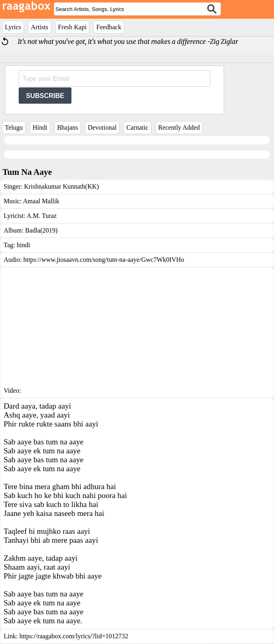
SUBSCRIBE (45, 96)
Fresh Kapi (72, 27)
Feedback (109, 27)
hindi (23, 245)
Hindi (40, 127)
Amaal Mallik (41, 201)
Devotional (102, 127)
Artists (40, 27)
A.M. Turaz (41, 216)
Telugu (14, 127)
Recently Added (179, 127)
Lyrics (13, 27)
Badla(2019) (41, 230)
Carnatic (137, 127)
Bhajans (68, 127)
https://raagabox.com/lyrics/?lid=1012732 (74, 636)
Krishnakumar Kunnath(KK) (61, 186)
